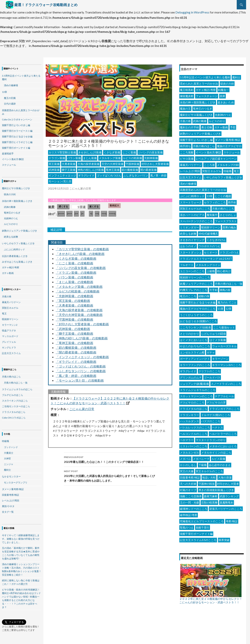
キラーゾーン (220, 357)
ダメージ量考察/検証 (228, 139)
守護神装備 (132, 163)
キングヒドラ (9, 346)
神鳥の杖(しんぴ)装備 (91, 169)
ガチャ (211, 351)
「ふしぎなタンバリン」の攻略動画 (81, 370)
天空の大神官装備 (112, 163)
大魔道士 (9, 452)
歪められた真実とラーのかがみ (199, 82)
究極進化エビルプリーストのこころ (202, 520)
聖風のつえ (187, 526)
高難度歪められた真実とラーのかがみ (203, 189)
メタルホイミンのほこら (216, 451)
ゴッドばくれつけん (109, 174)
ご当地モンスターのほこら (16, 405)
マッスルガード (10, 335)
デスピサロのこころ (192, 401)
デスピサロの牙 (216, 401)
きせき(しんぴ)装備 (90, 151)
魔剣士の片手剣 (189, 126)
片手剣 (213, 289)
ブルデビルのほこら (12, 394)
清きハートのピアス (192, 214)
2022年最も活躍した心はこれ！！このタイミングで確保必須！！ (110, 458)
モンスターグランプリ (16, 481)
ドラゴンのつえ (229, 251)
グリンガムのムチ (191, 376)
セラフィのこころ (215, 201)
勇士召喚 (207, 126)
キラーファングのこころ (195, 364)
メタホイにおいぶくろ (223, 445)
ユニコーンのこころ (192, 270)
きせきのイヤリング (192, 239)
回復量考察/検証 (190, 476)
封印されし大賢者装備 (155, 163)
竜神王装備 (113, 169)
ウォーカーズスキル (224, 345)
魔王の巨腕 (10, 97)
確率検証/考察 (189, 514)
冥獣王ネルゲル (212, 170)
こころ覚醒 (187, 151)
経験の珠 (204, 295)
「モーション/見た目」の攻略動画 (80, 379)
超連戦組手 (8, 152)
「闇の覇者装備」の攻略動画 (76, 351)
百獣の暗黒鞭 (209, 501)
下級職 (203, 464)
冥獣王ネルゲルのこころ (195, 207)
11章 (221, 307)
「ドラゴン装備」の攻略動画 (76, 271)
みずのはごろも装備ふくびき (17, 261)
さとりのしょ (228, 214)
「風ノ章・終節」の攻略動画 (76, 374)
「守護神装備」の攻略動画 (74, 318)
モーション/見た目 (60, 180)
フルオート (187, 264)
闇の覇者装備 (148, 169)
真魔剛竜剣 (227, 501)
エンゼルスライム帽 (192, 351)
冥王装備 (54, 163)
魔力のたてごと (227, 301)
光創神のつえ (223, 114)
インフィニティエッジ (62, 174)
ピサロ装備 (187, 157)
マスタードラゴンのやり (211, 439)
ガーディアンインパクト (195, 357)
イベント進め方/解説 (208, 151)
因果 (222, 95)
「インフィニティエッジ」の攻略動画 (82, 356)
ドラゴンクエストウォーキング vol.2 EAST (206, 257)
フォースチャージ (207, 95)
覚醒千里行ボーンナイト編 (196, 533)
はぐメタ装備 (218, 339)
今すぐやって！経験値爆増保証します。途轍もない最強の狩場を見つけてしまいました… (21, 538)
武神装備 (54, 169)
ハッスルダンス (189, 420)
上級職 (211, 270)
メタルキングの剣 (228, 164)
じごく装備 (129, 151)
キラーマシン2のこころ (227, 364)
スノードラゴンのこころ (226, 382)
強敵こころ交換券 (191, 495)
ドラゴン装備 (57, 157)
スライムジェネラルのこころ (198, 389)
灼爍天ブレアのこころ (194, 289)
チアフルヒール (224, 395)
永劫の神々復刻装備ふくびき (198, 101)
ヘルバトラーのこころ (223, 432)
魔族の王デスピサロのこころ (198, 307)
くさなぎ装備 (112, 151)
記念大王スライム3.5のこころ (198, 539)
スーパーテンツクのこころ (196, 220)
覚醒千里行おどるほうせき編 (198, 301)
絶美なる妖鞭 (188, 232)
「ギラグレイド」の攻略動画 (76, 360)
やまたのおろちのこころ (195, 345)
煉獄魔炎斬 (187, 95)
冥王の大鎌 (187, 470)
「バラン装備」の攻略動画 (74, 276)
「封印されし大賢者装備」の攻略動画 (82, 323)
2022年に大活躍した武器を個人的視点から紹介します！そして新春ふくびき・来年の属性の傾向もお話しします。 (110, 474)
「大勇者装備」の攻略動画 (74, 304)
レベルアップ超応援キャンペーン (216, 157)
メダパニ (185, 458)
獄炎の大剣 (227, 82)
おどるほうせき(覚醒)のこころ (198, 320)
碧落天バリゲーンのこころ (226, 508)
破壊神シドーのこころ (194, 508)
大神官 (7, 457)
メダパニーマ (201, 458)
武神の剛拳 (200, 120)
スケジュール (232, 151)
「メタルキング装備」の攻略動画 (79, 285)
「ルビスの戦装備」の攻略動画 (78, 290)
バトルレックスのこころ (195, 426)
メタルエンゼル (189, 451)
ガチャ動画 (221, 126)
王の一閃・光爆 (189, 501)
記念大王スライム (191, 176)
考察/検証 (232, 520)
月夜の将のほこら (204, 145)
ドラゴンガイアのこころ (224, 407)
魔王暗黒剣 (187, 89)
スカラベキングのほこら (15, 399)
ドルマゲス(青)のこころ (216, 414)
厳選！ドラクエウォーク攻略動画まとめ (46, 5)
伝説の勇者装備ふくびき (15, 255)
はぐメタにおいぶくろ (194, 339)
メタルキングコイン (208, 264)
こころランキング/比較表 (195, 326)
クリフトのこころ (209, 370)
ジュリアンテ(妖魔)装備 (194, 382)
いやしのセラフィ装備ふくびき (223, 176)
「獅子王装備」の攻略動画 (74, 332)
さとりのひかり (189, 332)
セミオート (211, 251)
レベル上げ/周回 (190, 170)
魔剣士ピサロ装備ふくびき (196, 114)
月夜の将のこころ (223, 207)
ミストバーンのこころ (194, 445)
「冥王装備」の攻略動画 (73, 299)
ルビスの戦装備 (132, 157)
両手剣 (232, 201)
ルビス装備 (218, 458)
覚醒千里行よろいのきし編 (196, 139)
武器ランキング (229, 495)
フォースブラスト (226, 220)
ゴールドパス (212, 376)
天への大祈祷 (188, 483)
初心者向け (224, 270)
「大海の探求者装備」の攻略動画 (79, 309)
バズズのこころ (211, 420)
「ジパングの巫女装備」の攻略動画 (81, 267)
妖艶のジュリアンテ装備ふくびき (200, 132)
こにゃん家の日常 (82, 408)
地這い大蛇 (209, 476)
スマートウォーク (191, 201)
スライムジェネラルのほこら (17, 388)
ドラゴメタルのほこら (194, 407)
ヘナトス (218, 426)
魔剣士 (236, 76)
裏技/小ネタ (8, 505)
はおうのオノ (188, 245)
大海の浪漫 (225, 476)
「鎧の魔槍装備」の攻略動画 (76, 346)
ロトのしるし (188, 464)
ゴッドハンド (11, 446)
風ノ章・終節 (158, 174)
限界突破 (224, 539)
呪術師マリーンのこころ (195, 276)
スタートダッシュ (191, 251)
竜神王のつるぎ (203, 107)
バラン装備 (74, 157)
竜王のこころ (188, 295)
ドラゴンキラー (189, 414)
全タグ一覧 (8, 511)
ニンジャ (9, 463)
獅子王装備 (69, 169)
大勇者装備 (69, 163)
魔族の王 (185, 107)
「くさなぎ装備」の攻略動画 (76, 257)
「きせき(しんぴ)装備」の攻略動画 (80, 253)
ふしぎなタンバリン (136, 174)
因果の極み (229, 226)
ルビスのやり (217, 120)
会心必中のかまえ (220, 464)
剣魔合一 (223, 89)
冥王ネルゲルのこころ (209, 470)
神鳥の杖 (225, 289)
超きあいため (226, 101)
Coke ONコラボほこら (14, 416)
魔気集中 (212, 214)
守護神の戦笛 (207, 483)
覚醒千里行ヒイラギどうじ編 (17, 141)
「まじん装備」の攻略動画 (74, 281)
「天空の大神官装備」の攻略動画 (79, 314)
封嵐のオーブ (188, 489)
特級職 (228, 170)
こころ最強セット (224, 326)
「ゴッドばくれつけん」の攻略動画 (81, 365)
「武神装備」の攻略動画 (73, 328)
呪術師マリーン (211, 226)
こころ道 (209, 164)
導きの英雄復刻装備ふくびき (216, 489)
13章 (210, 195)
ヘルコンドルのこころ (194, 432)
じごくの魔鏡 (223, 195)
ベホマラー (187, 439)
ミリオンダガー (189, 226)
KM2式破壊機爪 (208, 232)
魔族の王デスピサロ (229, 145)
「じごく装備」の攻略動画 (74, 262)
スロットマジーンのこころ (196, 395)
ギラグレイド (86, 174)
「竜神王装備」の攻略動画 (74, 342)
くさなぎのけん (216, 239)
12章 (229, 307)
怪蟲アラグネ (9, 329)
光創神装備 (151, 157)
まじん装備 (90, 157)
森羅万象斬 (211, 495)
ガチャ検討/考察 (206, 89)
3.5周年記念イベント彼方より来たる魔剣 (205, 76)
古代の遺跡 (10, 102)
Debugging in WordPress (192, 12)
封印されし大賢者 (228, 483)
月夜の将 (185, 120)
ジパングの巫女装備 (150, 151)
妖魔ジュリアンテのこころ (196, 282)
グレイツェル (9, 341)
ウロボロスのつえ (209, 245)
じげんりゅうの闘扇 (213, 332)
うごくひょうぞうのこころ (196, 314)
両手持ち (185, 145)
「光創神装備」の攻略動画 (74, 295)
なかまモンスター (11, 475)
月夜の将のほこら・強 (229, 282)
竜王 (237, 170)
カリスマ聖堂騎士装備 (62, 151)
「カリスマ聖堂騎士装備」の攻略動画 (82, 248)
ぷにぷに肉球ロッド (192, 195)
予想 (233, 126)
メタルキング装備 (110, 157)
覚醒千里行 (203, 526)
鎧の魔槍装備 (130, 169)
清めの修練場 (188, 182)
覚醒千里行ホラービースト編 (17, 130)
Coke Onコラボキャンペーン (17, 118)
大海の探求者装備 (88, 163)
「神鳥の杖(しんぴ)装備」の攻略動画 (82, 337)
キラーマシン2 (10, 324)
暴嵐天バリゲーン (191, 164)
